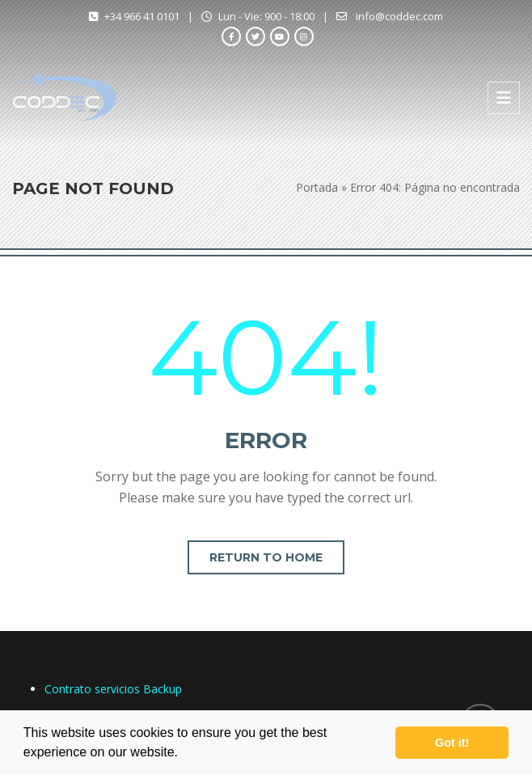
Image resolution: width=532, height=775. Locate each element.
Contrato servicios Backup (113, 689)
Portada (317, 187)
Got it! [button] (452, 743)
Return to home (266, 557)
